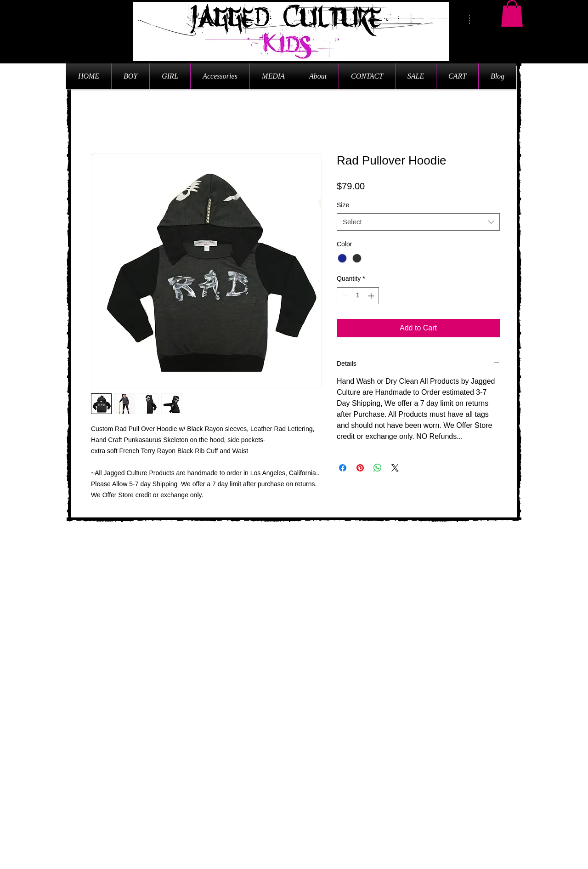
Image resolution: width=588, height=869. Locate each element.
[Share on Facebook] (343, 468)
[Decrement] (344, 296)
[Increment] (372, 296)
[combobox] (418, 222)
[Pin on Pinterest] (360, 468)
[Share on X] (395, 468)
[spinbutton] (358, 296)
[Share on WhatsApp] (378, 468)
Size (343, 205)
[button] (512, 14)
